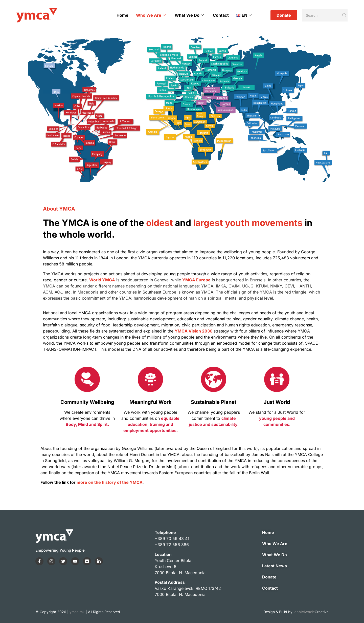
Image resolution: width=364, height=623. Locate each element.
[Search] (322, 15)
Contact (221, 15)
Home (123, 15)
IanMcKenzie (311, 612)
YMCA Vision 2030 (194, 331)
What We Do (189, 15)
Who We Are (151, 15)
